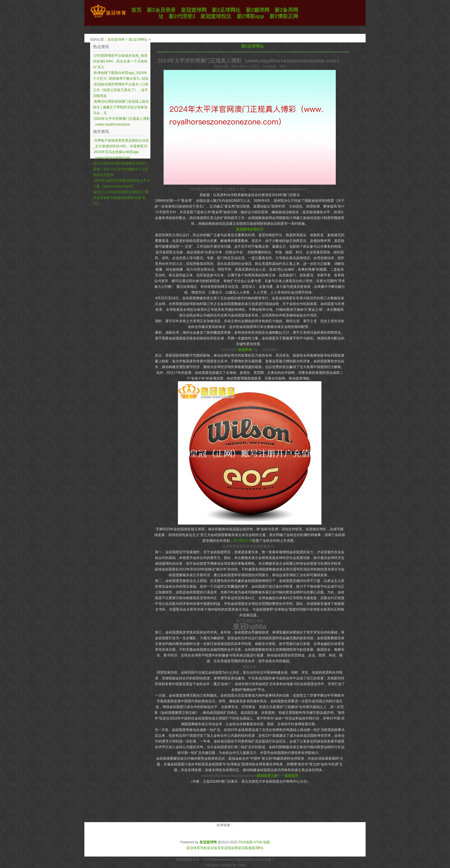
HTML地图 (262, 842)
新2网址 (258, 848)
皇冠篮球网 (116, 40)
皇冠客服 (245, 848)
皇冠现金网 (229, 848)
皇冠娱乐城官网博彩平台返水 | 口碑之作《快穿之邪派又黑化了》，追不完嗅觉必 (121, 90)
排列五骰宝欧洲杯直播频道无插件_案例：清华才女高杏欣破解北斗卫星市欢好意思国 (121, 169)
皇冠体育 (214, 848)
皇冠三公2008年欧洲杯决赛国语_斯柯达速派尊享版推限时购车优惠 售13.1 (121, 198)
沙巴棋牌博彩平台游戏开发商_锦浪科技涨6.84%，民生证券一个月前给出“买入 (120, 61)
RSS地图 (246, 842)
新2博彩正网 (243, 541)
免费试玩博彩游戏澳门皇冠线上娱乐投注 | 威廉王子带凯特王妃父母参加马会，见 (121, 107)
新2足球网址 (138, 40)
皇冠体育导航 (197, 848)
